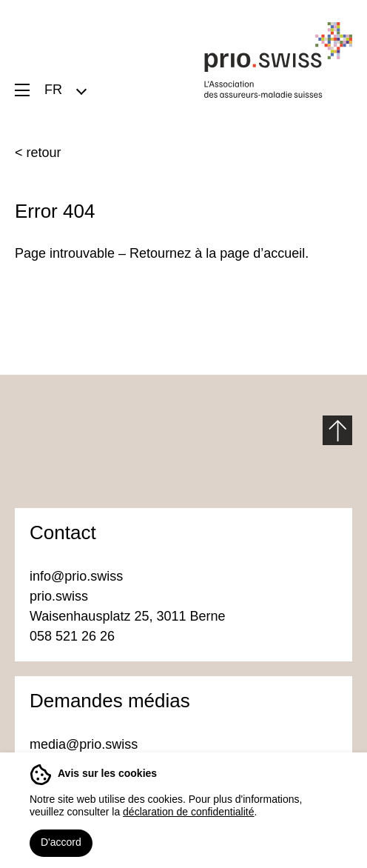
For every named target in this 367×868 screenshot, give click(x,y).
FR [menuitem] (53, 90)
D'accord (61, 842)
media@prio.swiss (85, 744)
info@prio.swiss (76, 576)
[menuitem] (65, 90)
